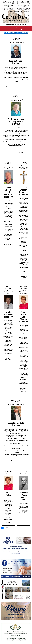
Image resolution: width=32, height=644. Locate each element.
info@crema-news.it (27, 607)
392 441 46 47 (9, 626)
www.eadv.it (13, 630)
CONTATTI (27, 593)
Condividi (3, 531)
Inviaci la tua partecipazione (10, 33)
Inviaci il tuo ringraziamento (22, 33)
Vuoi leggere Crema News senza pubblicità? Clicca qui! (16, 30)
